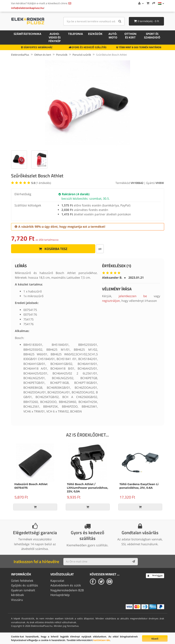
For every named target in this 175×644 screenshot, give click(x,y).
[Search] (120, 21)
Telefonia (75, 34)
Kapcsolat (57, 581)
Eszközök (95, 34)
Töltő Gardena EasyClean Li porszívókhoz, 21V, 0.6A (139, 486)
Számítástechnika (27, 34)
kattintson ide (102, 640)
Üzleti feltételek (22, 581)
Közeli (155, 639)
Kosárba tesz (53, 249)
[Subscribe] (134, 562)
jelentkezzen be (133, 296)
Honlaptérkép (60, 595)
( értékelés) (41, 183)
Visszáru (17, 600)
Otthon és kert (130, 36)
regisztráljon (111, 301)
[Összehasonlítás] (100, 249)
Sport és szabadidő (152, 36)
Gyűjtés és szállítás (25, 585)
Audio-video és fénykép (55, 37)
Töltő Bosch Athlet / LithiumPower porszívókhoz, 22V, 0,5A (88, 488)
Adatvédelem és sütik (66, 585)
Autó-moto (113, 36)
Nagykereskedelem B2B (67, 590)
